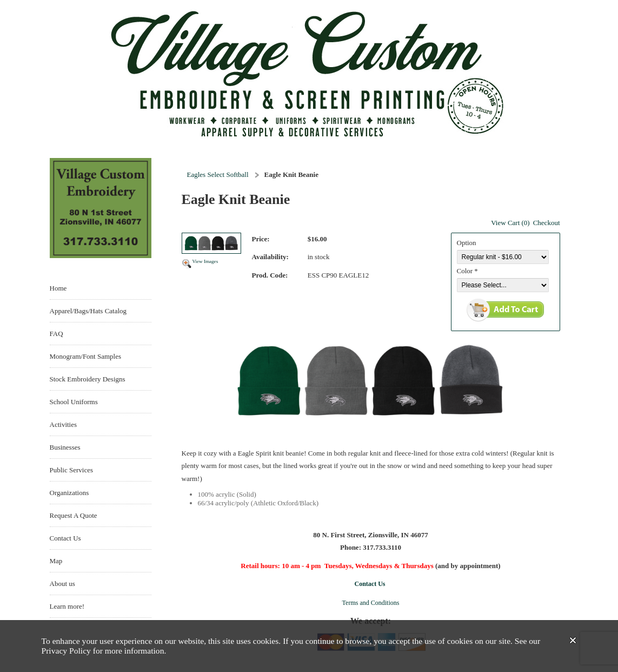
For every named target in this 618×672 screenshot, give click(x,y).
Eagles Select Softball (218, 174)
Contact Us (370, 584)
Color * (467, 271)
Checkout (547, 223)
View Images (205, 261)
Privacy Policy (66, 651)
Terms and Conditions (371, 603)
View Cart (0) (510, 223)
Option (467, 243)
